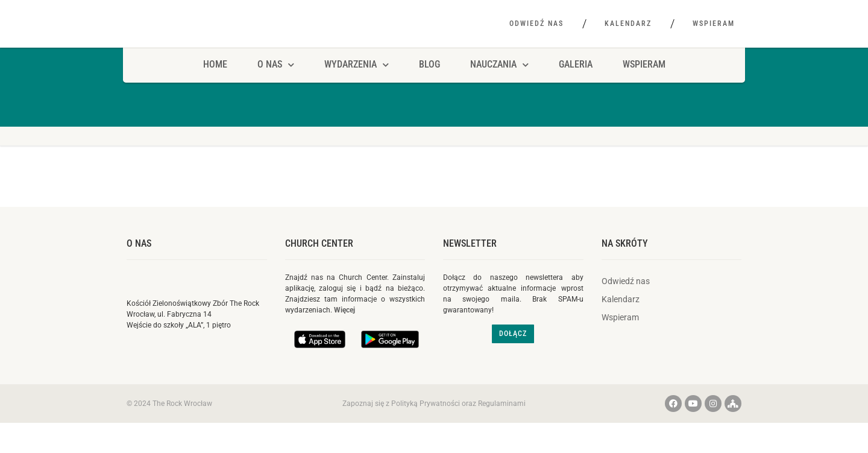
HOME (215, 83)
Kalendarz (628, 24)
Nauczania (499, 83)
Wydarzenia (357, 83)
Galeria (576, 83)
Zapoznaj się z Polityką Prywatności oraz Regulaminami (434, 422)
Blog (429, 83)
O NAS (276, 83)
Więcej (344, 329)
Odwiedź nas (536, 24)
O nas (139, 261)
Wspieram (714, 24)
